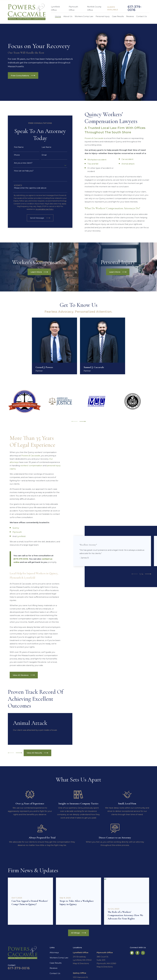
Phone (13, 155)
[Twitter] (143, 953)
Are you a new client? (20, 163)
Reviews (53, 968)
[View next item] (83, 421)
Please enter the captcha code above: (27, 188)
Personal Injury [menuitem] (103, 16)
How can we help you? (20, 171)
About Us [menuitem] (68, 16)
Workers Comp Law (59, 958)
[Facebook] (137, 953)
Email (41, 155)
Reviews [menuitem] (130, 16)
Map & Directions (81, 963)
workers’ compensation (31, 465)
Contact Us (55, 973)
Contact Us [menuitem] (141, 16)
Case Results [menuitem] (118, 16)
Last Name (43, 147)
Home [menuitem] (58, 16)
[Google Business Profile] (132, 953)
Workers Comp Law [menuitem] (84, 16)
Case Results (56, 963)
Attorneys (54, 952)
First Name (15, 147)
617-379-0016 (135, 8)
